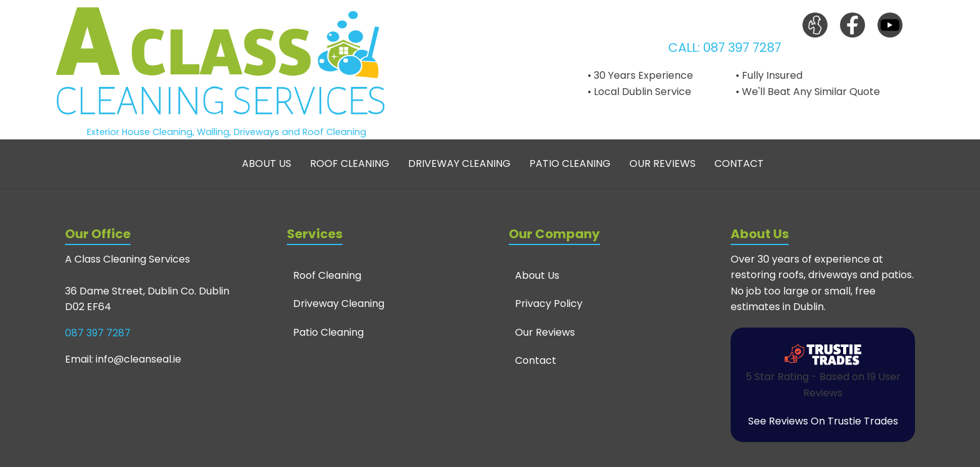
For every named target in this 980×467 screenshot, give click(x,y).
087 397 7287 (742, 48)
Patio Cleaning (570, 163)
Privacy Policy (549, 304)
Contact (739, 163)
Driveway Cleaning (459, 163)
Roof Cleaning (350, 163)
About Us (267, 163)
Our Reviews (662, 163)
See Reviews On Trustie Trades (823, 421)
